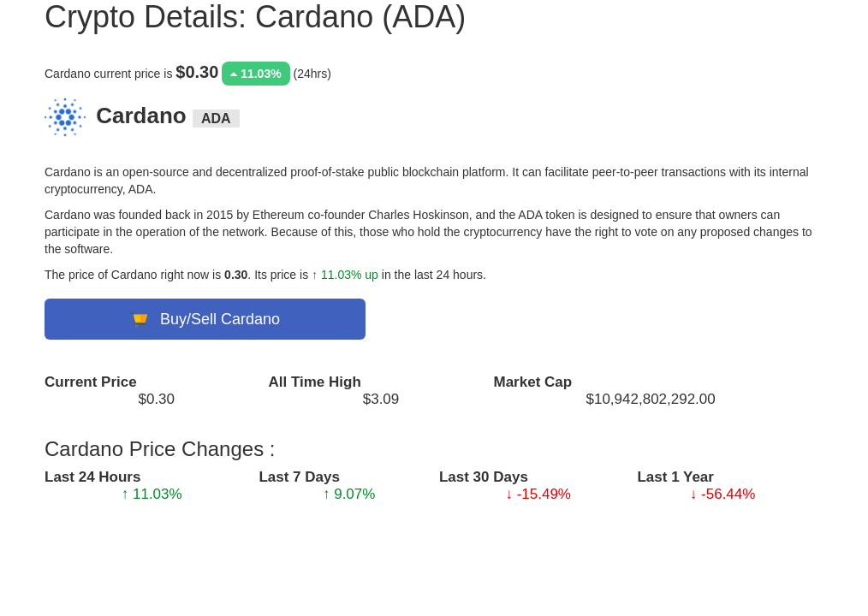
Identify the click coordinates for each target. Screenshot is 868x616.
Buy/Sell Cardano (205, 320)
